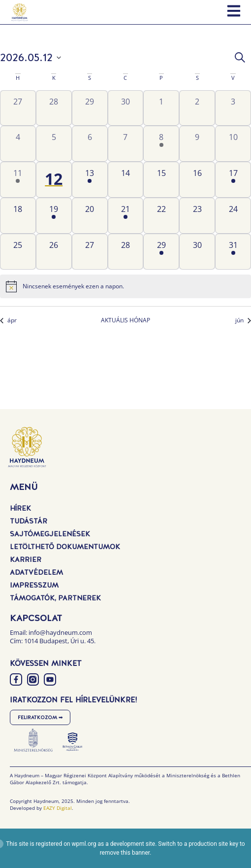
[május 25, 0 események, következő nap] (18, 252)
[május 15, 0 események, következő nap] (161, 180)
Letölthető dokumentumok (65, 547)
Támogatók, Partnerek (55, 598)
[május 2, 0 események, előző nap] (197, 108)
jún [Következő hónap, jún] (243, 320)
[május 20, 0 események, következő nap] (90, 216)
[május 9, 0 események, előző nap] (197, 144)
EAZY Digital (58, 808)
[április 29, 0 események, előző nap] (90, 108)
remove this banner (125, 853)
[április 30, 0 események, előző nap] (126, 108)
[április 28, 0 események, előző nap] (54, 108)
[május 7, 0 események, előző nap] (126, 144)
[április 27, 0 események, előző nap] (18, 108)
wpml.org (84, 844)
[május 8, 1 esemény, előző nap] (161, 144)
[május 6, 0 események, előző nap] (90, 144)
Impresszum (34, 585)
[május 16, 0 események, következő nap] (197, 180)
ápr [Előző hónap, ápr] (8, 320)
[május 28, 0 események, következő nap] (126, 252)
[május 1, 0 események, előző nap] (161, 108)
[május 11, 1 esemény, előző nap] (18, 180)
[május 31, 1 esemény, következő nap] (233, 252)
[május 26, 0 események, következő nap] (54, 252)
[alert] (125, 286)
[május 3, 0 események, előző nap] (233, 108)
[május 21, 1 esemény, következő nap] (126, 216)
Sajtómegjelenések (50, 534)
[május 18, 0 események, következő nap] (18, 216)
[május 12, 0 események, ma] (54, 180)
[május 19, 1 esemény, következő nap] (54, 216)
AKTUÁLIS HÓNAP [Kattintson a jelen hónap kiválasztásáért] (125, 320)
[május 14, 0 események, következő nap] (126, 180)
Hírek (20, 508)
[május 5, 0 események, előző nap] (54, 144)
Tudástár (29, 521)
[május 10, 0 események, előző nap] (233, 144)
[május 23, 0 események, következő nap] (197, 216)
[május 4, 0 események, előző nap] (18, 144)
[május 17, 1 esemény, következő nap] (233, 180)
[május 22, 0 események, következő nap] (161, 216)
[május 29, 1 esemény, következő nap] (161, 252)
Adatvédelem (36, 572)
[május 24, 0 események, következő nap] (233, 216)
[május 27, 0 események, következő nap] (90, 252)
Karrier (26, 559)
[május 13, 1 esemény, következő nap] (90, 180)
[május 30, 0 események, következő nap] (197, 252)
